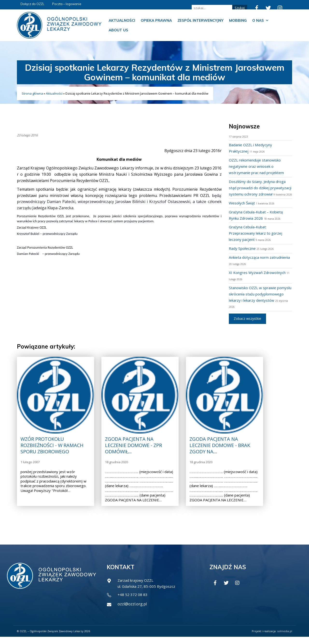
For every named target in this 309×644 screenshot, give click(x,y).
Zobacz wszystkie (247, 325)
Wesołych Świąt (243, 209)
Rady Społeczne (243, 255)
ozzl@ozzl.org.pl (132, 611)
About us (118, 30)
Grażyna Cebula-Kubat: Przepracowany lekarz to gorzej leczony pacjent (258, 239)
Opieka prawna (156, 20)
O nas (261, 21)
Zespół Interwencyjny (200, 20)
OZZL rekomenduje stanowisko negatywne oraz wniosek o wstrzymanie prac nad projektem (259, 166)
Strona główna (32, 93)
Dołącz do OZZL (32, 4)
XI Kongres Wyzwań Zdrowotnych (259, 279)
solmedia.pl (285, 638)
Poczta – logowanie (67, 4)
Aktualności (122, 20)
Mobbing (238, 20)
